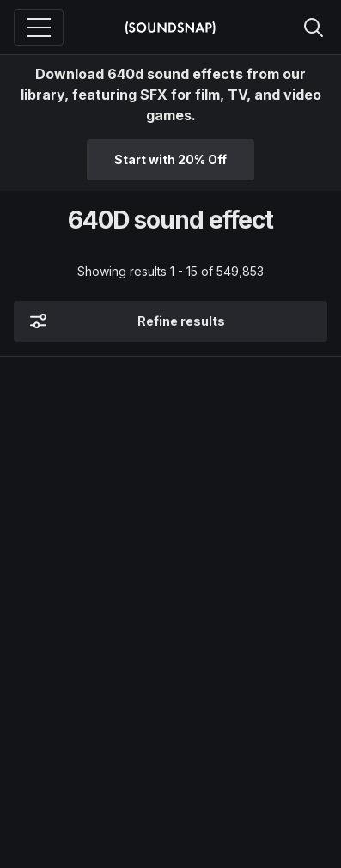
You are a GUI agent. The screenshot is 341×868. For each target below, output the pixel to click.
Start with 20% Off (170, 159)
